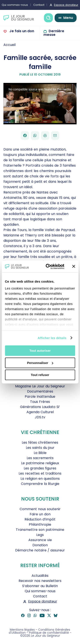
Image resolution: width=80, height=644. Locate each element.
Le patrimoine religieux (40, 463)
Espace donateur (43, 601)
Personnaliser (40, 363)
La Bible (40, 453)
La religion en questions (40, 479)
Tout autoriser (40, 351)
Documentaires (40, 391)
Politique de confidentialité (49, 633)
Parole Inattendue (40, 397)
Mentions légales (22, 630)
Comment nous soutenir (40, 509)
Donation (40, 545)
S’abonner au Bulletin (40, 586)
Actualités (40, 576)
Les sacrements (40, 458)
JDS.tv (40, 417)
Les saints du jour (40, 448)
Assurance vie (40, 540)
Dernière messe (54, 33)
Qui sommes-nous (40, 591)
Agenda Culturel (40, 412)
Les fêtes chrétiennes (40, 442)
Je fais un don (21, 31)
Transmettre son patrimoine (40, 530)
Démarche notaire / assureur (40, 550)
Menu (68, 18)
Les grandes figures (40, 468)
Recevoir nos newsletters (40, 581)
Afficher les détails (52, 338)
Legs (40, 535)
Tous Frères (40, 402)
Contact (39, 5)
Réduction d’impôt (40, 519)
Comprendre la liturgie (40, 484)
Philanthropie (40, 524)
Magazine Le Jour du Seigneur (40, 386)
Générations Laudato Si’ (40, 407)
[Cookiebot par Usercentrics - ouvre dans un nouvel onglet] (48, 266)
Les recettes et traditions (40, 473)
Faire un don (40, 514)
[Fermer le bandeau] (74, 266)
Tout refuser (40, 375)
